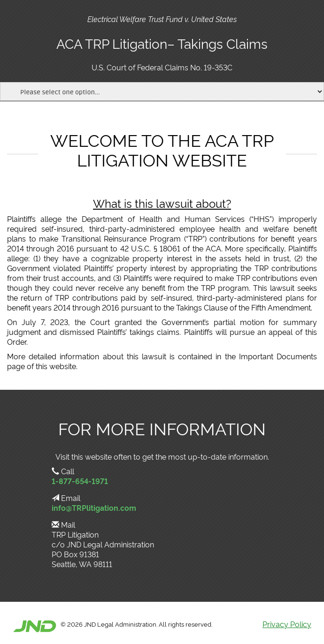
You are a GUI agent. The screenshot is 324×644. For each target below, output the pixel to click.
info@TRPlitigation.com (94, 508)
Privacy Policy (287, 624)
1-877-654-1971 (80, 481)
